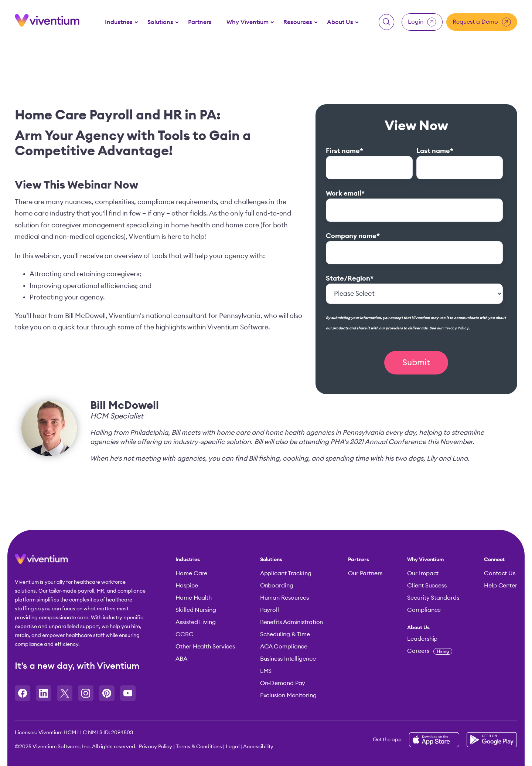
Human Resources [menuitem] (285, 598)
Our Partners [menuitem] (365, 573)
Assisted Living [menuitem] (196, 622)
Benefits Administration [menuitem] (292, 622)
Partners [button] (200, 22)
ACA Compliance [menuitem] (284, 647)
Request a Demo (482, 22)
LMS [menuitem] (266, 671)
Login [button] (422, 22)
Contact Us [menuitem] (500, 573)
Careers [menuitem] (430, 651)
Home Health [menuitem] (194, 598)
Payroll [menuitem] (270, 610)
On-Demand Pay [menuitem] (283, 683)
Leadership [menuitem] (422, 639)
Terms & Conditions (199, 747)
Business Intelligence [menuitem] (288, 659)
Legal (233, 747)
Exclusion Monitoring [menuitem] (288, 695)
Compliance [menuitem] (424, 610)
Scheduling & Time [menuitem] (285, 634)
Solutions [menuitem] (271, 560)
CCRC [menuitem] (185, 634)
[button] (386, 22)
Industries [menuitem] (188, 560)
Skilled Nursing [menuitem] (196, 610)
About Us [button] (340, 22)
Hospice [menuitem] (187, 586)
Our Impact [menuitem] (423, 573)
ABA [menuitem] (181, 659)
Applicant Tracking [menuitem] (286, 573)
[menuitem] (119, 22)
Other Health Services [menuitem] (205, 647)
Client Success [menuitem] (427, 586)
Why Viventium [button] (248, 22)
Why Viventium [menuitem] (426, 560)
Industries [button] (119, 22)
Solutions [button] (160, 22)
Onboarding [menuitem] (277, 586)
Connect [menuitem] (494, 560)
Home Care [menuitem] (191, 573)
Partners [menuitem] (359, 560)
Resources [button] (298, 22)
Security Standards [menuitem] (433, 598)
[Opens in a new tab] (23, 693)
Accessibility (258, 747)
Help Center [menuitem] (501, 586)
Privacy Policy (456, 328)
